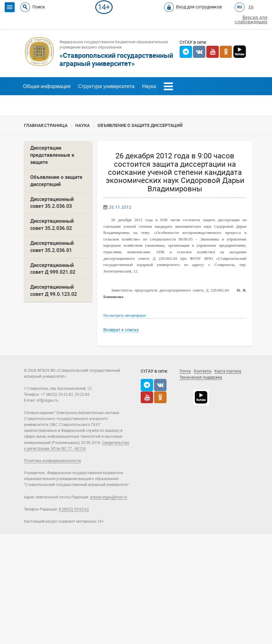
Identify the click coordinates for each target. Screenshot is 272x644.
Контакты (203, 371)
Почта (185, 371)
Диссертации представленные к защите (52, 155)
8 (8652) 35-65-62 (74, 509)
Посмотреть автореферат (125, 315)
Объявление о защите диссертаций (140, 125)
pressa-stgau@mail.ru (109, 497)
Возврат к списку (121, 330)
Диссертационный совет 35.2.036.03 (52, 203)
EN (251, 7)
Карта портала (228, 371)
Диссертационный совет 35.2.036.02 (52, 225)
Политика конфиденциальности (52, 461)
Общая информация (47, 86)
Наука (149, 86)
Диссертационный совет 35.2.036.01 (52, 247)
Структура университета (106, 86)
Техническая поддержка (201, 377)
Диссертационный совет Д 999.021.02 (53, 269)
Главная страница (46, 125)
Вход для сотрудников (199, 7)
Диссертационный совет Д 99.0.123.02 (54, 291)
